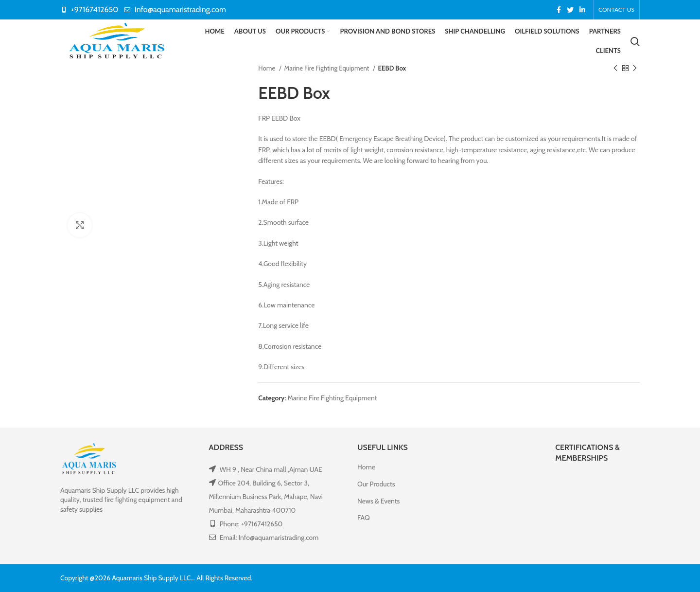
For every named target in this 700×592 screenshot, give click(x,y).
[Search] (635, 41)
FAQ (364, 518)
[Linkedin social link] (582, 10)
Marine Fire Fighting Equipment (328, 68)
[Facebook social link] (559, 10)
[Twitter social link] (570, 10)
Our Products (376, 484)
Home (267, 68)
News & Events (378, 501)
